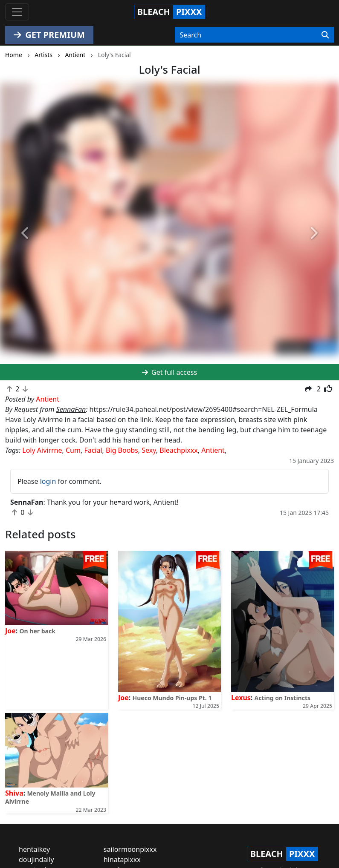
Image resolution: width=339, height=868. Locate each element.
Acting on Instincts (282, 698)
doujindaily (36, 859)
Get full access (169, 372)
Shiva (14, 793)
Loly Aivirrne (42, 450)
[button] (25, 233)
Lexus (241, 698)
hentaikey (34, 849)
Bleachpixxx (178, 450)
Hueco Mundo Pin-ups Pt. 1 (172, 698)
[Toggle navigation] (17, 12)
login (48, 481)
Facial (93, 450)
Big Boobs (122, 450)
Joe (10, 631)
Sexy (149, 450)
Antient (213, 450)
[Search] (325, 35)
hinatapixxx (122, 859)
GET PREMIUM (49, 35)
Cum (73, 450)
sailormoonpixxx (130, 849)
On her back (38, 631)
